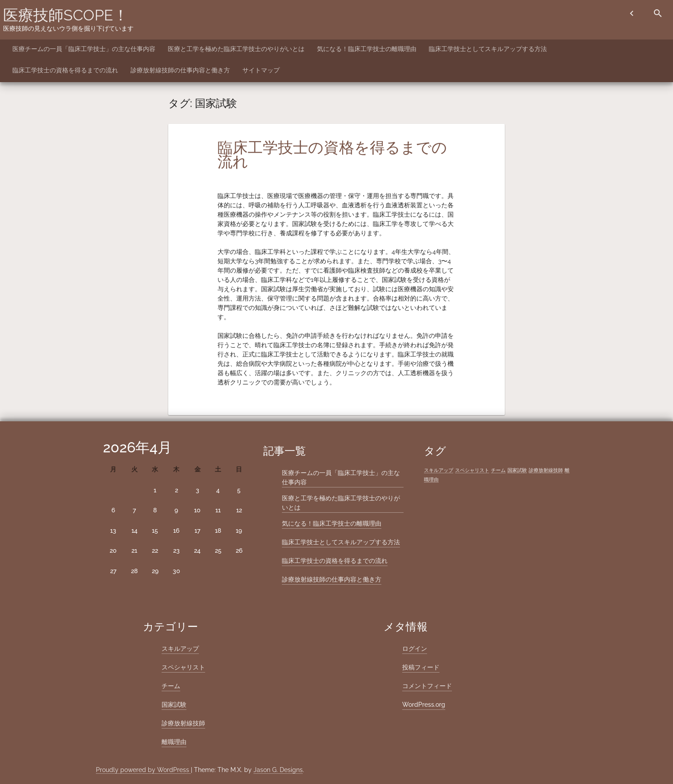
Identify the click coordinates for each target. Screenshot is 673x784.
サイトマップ (261, 70)
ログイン (415, 649)
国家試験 (174, 705)
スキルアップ (180, 649)
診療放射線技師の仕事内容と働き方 (180, 70)
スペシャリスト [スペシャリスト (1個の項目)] (472, 470)
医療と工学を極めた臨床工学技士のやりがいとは (236, 49)
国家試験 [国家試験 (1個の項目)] (517, 470)
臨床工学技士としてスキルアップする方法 (488, 49)
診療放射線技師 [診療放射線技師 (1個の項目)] (546, 470)
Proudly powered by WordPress (143, 770)
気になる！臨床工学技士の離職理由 (367, 49)
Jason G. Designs (278, 770)
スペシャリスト (183, 667)
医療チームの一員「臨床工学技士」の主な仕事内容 (84, 49)
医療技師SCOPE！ (66, 15)
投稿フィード (421, 667)
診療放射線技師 (183, 723)
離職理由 (174, 742)
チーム (171, 686)
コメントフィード (427, 686)
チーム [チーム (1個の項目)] (498, 470)
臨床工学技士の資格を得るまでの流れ (65, 70)
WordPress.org (424, 705)
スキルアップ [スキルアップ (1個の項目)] (439, 470)
